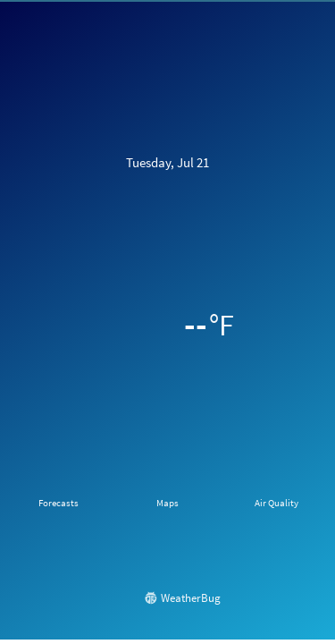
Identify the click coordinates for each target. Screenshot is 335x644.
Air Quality (276, 503)
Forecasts (59, 503)
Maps (167, 503)
